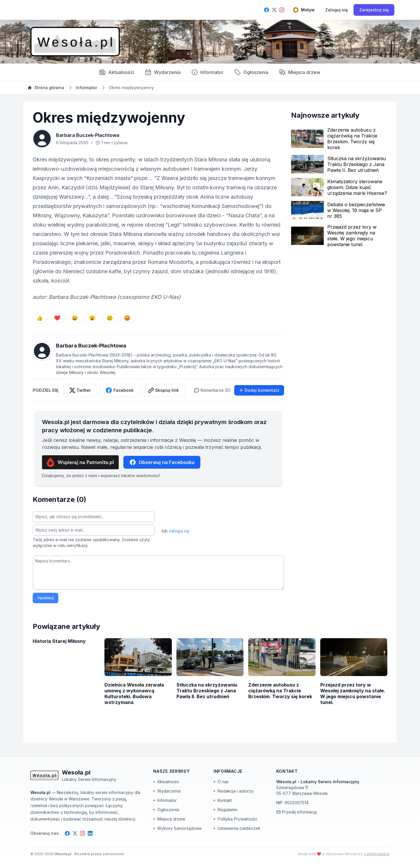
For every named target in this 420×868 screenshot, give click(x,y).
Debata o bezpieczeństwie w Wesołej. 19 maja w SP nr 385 (356, 210)
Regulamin (225, 810)
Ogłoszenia (251, 72)
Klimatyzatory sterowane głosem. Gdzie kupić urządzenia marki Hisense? (357, 187)
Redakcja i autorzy (233, 791)
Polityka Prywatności (235, 819)
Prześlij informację (296, 812)
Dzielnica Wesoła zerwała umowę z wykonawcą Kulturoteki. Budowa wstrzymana (134, 694)
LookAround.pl (377, 854)
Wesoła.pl (63, 854)
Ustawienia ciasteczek (237, 828)
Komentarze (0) (212, 390)
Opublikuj (45, 598)
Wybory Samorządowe (177, 828)
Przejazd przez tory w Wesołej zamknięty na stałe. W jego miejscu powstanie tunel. (352, 236)
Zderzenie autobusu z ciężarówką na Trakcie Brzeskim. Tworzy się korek (352, 139)
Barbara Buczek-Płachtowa (88, 135)
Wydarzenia (167, 791)
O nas (221, 782)
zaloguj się (179, 531)
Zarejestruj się (374, 10)
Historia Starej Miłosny (59, 641)
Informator (207, 72)
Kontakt (223, 800)
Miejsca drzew (300, 72)
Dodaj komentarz (259, 390)
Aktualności (117, 72)
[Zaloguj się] (336, 10)
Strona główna (46, 88)
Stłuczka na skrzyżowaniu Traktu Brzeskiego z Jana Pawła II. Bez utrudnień (357, 164)
